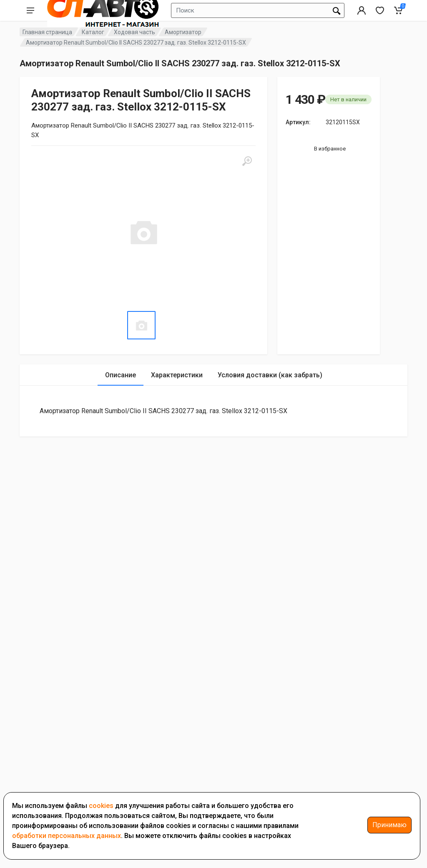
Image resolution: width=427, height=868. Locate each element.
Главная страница (47, 32)
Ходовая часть (134, 32)
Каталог (93, 32)
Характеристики (177, 375)
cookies (101, 806)
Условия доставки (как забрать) (270, 375)
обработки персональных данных (67, 836)
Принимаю (389, 825)
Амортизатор (183, 32)
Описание (121, 375)
